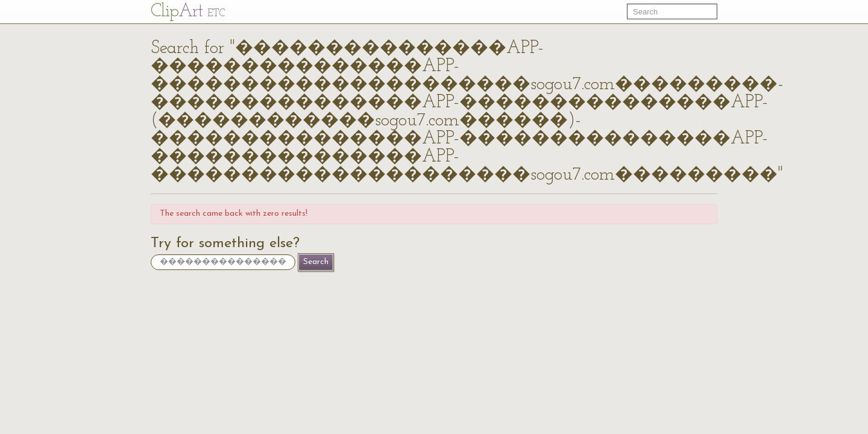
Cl (188, 12)
